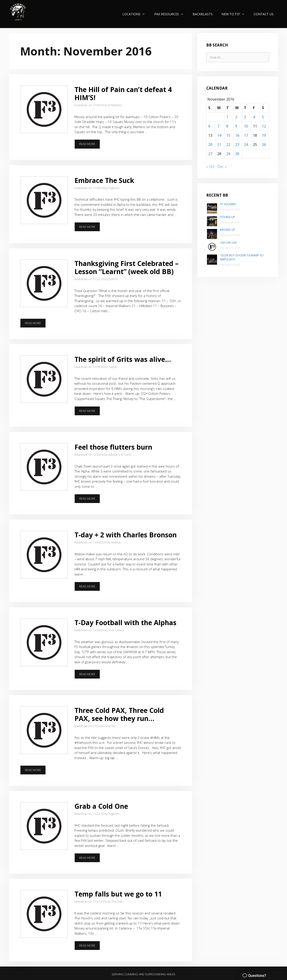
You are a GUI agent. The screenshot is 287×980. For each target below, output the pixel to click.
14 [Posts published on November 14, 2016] (219, 135)
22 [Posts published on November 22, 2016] (228, 145)
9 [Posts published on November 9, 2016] (236, 126)
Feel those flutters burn (113, 447)
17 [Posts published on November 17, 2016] (246, 135)
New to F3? (235, 14)
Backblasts (203, 14)
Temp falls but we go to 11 (118, 894)
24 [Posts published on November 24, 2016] (246, 145)
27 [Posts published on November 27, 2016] (210, 154)
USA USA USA (228, 243)
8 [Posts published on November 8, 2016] (227, 126)
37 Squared (228, 204)
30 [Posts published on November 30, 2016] (237, 154)
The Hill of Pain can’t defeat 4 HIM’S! (123, 93)
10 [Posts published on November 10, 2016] (246, 126)
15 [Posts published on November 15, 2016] (228, 135)
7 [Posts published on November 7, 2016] (218, 126)
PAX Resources (171, 14)
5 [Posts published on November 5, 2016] (263, 117)
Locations (136, 14)
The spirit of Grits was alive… (123, 359)
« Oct (210, 167)
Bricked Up (227, 230)
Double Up (227, 217)
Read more (90, 145)
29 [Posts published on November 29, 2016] (228, 154)
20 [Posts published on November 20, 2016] (210, 145)
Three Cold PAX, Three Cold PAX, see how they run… (119, 714)
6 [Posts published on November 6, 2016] (209, 126)
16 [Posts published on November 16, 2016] (237, 135)
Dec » (222, 167)
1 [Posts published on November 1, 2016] (227, 117)
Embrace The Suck (104, 180)
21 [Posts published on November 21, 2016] (219, 145)
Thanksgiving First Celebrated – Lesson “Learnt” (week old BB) (126, 267)
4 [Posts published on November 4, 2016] (254, 117)
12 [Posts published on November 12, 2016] (264, 126)
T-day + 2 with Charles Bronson (126, 535)
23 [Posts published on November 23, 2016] (237, 145)
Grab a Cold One (101, 806)
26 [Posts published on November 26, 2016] (264, 145)
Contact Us (264, 14)
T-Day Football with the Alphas (125, 623)
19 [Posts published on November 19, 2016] (264, 135)
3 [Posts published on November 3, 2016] (245, 117)
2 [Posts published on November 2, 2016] (236, 117)
